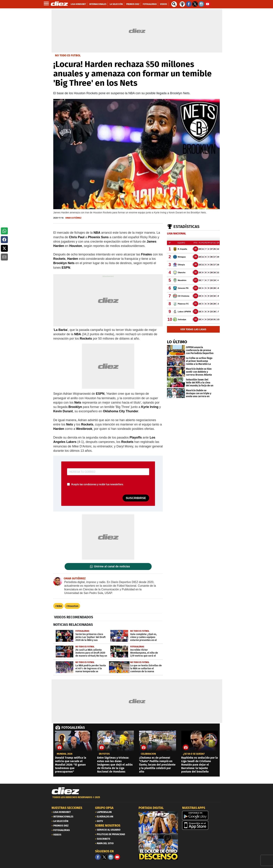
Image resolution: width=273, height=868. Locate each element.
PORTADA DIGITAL (151, 808)
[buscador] (174, 4)
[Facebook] (98, 857)
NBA (59, 606)
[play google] (202, 815)
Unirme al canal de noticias (112, 566)
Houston (73, 606)
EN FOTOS (104, 754)
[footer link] (136, 799)
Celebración (148, 754)
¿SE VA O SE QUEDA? (194, 754)
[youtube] (117, 857)
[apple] (202, 825)
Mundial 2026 (65, 754)
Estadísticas (186, 227)
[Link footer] (65, 791)
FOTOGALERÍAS (73, 728)
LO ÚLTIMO (177, 342)
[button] (4, 231)
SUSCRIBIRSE (136, 498)
